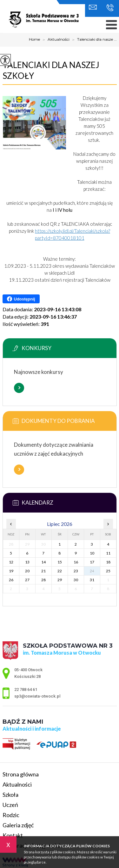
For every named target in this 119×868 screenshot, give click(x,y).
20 (27, 571)
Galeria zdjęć (18, 825)
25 (108, 571)
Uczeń (10, 805)
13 (27, 562)
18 (108, 562)
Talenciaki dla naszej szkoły (51, 70)
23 (76, 571)
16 (76, 562)
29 (60, 580)
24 (92, 571)
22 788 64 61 (110, 8)
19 (11, 571)
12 (11, 562)
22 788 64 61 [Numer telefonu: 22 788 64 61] (26, 689)
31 (92, 580)
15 (60, 562)
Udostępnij (21, 299)
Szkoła (10, 795)
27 (27, 580)
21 (43, 571)
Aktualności (55, 40)
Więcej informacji (19, 388)
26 (11, 580)
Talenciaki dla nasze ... (93, 40)
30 (76, 580)
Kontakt (13, 835)
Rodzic (11, 815)
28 (43, 580)
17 (92, 562)
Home (34, 39)
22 (60, 571)
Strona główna (21, 774)
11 (108, 553)
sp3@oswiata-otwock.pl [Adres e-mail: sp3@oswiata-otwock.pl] (37, 696)
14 (43, 562)
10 (92, 553)
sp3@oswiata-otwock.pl (93, 7)
